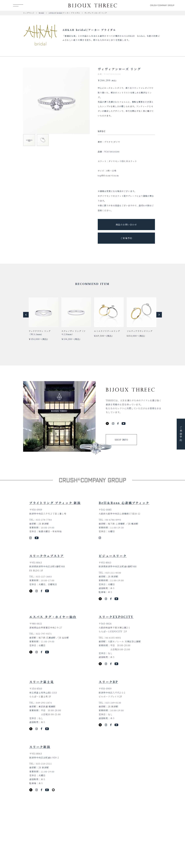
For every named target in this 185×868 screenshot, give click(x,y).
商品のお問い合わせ (126, 225)
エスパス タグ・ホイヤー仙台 (53, 617)
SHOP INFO (121, 440)
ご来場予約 (126, 238)
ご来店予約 (181, 434)
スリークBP (108, 682)
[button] (26, 315)
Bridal (41, 13)
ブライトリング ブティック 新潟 (55, 503)
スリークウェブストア (47, 556)
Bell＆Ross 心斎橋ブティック (124, 503)
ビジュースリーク (113, 556)
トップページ (29, 13)
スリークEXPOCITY (116, 617)
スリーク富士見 (42, 682)
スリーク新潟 (40, 747)
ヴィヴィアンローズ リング (96, 13)
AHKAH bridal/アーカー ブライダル (64, 13)
